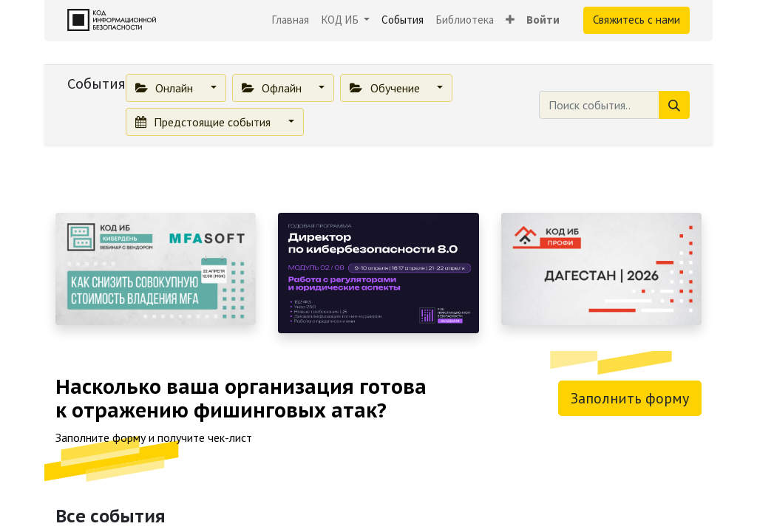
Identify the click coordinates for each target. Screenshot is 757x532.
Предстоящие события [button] (204, 122)
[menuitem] (290, 20)
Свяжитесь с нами (637, 20)
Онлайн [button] (166, 88)
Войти (543, 20)
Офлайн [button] (273, 88)
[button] (510, 20)
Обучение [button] (386, 88)
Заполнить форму (630, 398)
